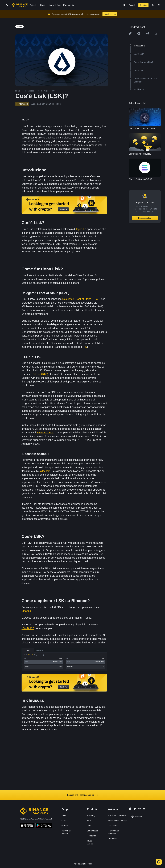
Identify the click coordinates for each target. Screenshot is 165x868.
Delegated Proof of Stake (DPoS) (81, 299)
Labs (89, 826)
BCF (89, 821)
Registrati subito (145, 218)
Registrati (144, 5)
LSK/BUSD (28, 628)
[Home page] (20, 5)
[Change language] (153, 5)
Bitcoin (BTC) (40, 374)
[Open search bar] (123, 5)
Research (91, 836)
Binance (26, 611)
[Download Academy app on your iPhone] (27, 826)
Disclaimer (113, 826)
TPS (84, 347)
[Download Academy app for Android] (44, 826)
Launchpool (92, 831)
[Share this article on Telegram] (147, 33)
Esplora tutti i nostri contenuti (82, 795)
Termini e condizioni (117, 816)
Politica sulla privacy (117, 821)
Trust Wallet (90, 842)
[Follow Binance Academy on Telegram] (139, 809)
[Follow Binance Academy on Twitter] (135, 809)
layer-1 (80, 229)
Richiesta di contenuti (113, 832)
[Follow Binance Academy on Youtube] (144, 809)
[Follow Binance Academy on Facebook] (130, 809)
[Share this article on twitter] (130, 33)
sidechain (45, 471)
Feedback (113, 839)
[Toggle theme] (159, 5)
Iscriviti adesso (110, 14)
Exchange (92, 816)
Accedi (132, 5)
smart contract (45, 433)
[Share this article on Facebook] (139, 33)
